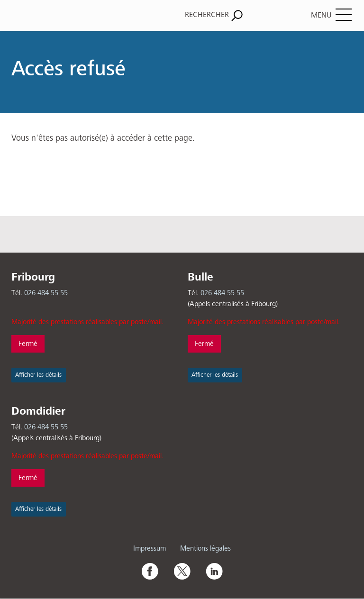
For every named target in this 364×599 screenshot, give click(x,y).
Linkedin (214, 571)
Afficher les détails (38, 375)
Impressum (150, 549)
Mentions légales (205, 549)
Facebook (150, 571)
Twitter (182, 571)
